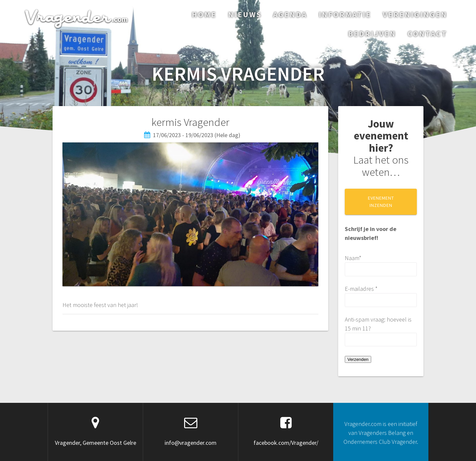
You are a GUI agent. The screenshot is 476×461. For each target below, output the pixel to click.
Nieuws (245, 14)
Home (204, 14)
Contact (427, 34)
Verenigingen (415, 14)
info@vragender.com (191, 443)
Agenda (290, 14)
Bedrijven (372, 34)
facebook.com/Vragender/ (286, 443)
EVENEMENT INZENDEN (381, 202)
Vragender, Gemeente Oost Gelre (96, 443)
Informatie (345, 14)
